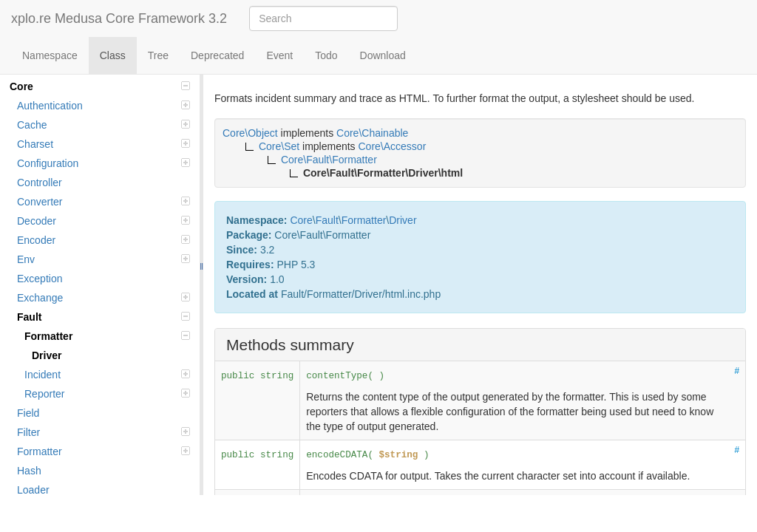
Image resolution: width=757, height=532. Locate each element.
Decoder (103, 221)
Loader (33, 490)
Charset (103, 144)
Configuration (103, 163)
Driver (47, 355)
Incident (107, 375)
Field (28, 413)
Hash (29, 471)
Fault (103, 317)
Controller (40, 183)
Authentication (103, 106)
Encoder (103, 240)
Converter (103, 202)
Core (100, 86)
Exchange (103, 298)
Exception (40, 279)
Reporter (107, 394)
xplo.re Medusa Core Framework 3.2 (119, 18)
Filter (103, 432)
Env (103, 259)
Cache (103, 125)
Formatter (107, 336)
